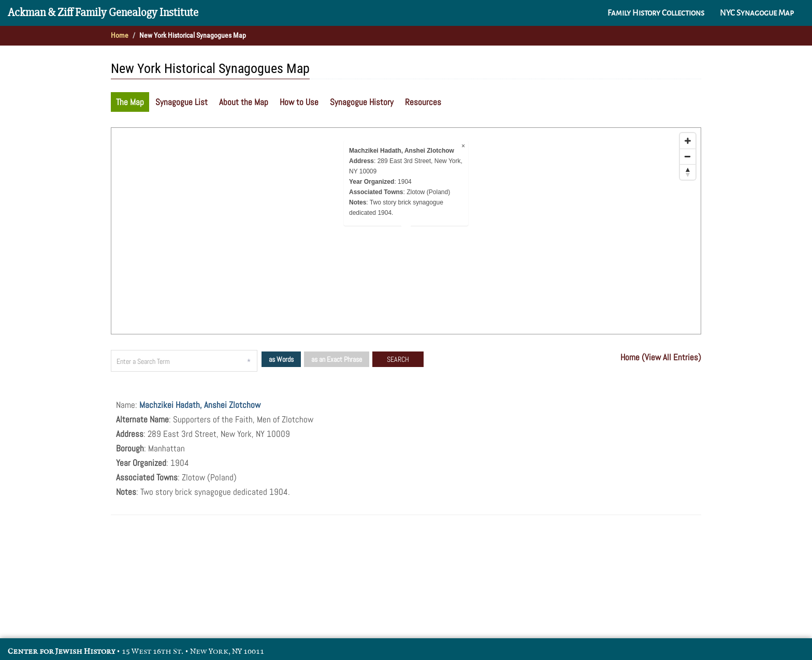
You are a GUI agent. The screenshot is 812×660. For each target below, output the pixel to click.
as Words (281, 359)
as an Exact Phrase (337, 359)
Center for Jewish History (61, 651)
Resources (423, 102)
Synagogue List (182, 102)
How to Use (299, 102)
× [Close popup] (463, 146)
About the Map (244, 102)
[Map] (406, 231)
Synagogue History (362, 102)
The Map (130, 102)
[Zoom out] (688, 156)
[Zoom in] (688, 141)
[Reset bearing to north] (688, 172)
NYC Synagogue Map (757, 13)
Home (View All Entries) (661, 357)
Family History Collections (656, 13)
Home (120, 35)
